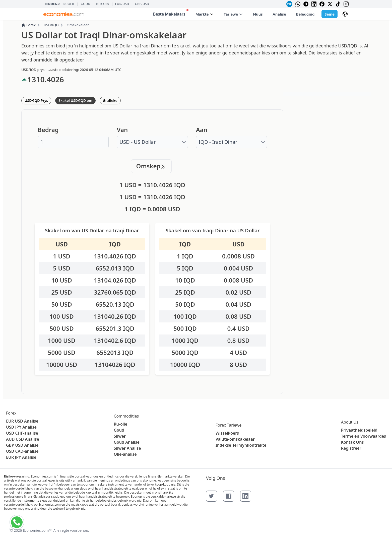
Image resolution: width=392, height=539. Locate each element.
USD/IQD (51, 25)
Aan (202, 130)
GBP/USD (142, 4)
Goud (86, 4)
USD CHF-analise (22, 433)
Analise (279, 14)
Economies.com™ (37, 530)
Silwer (120, 436)
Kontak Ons (352, 442)
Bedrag (48, 130)
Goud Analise (127, 442)
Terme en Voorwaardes (364, 436)
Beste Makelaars (171, 13)
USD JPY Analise (21, 427)
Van (122, 130)
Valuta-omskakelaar (235, 439)
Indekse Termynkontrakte (241, 445)
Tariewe (234, 14)
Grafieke (110, 100)
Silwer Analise (127, 448)
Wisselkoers (227, 433)
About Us (350, 422)
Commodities (126, 416)
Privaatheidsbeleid (359, 430)
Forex (28, 25)
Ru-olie (120, 424)
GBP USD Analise (22, 445)
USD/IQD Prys (36, 100)
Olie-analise (125, 454)
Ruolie (69, 4)
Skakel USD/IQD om (75, 100)
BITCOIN (103, 4)
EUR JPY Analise (21, 457)
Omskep (151, 166)
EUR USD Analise (22, 421)
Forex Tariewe (228, 425)
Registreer (351, 448)
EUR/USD (122, 4)
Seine (330, 14)
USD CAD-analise (22, 451)
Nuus (258, 14)
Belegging (305, 14)
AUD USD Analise (23, 439)
